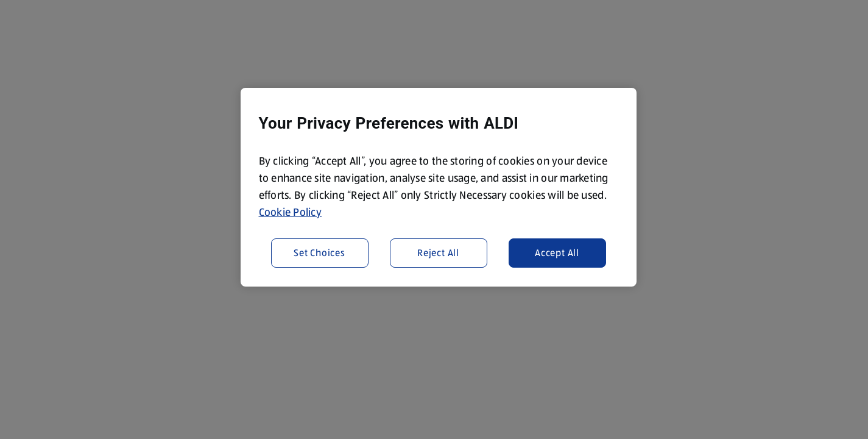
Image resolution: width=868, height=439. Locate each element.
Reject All (438, 253)
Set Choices (319, 253)
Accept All (557, 253)
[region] (439, 187)
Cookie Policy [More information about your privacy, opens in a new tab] (291, 212)
